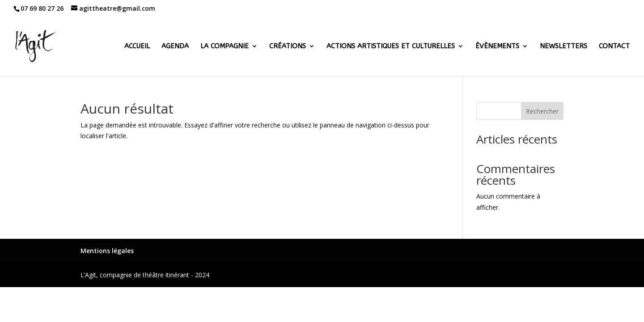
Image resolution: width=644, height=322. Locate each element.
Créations (288, 47)
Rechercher (542, 111)
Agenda (175, 47)
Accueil (137, 47)
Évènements (497, 47)
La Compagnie (225, 47)
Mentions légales (107, 251)
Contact (614, 47)
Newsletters (563, 47)
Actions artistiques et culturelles (391, 47)
